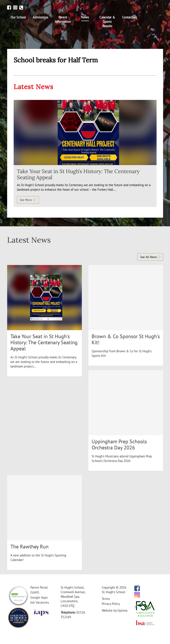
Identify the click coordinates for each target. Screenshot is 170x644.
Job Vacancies (40, 602)
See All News (150, 257)
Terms (106, 599)
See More (28, 200)
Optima (122, 610)
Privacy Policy (111, 604)
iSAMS (35, 592)
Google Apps (39, 597)
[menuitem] (18, 17)
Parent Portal (39, 587)
